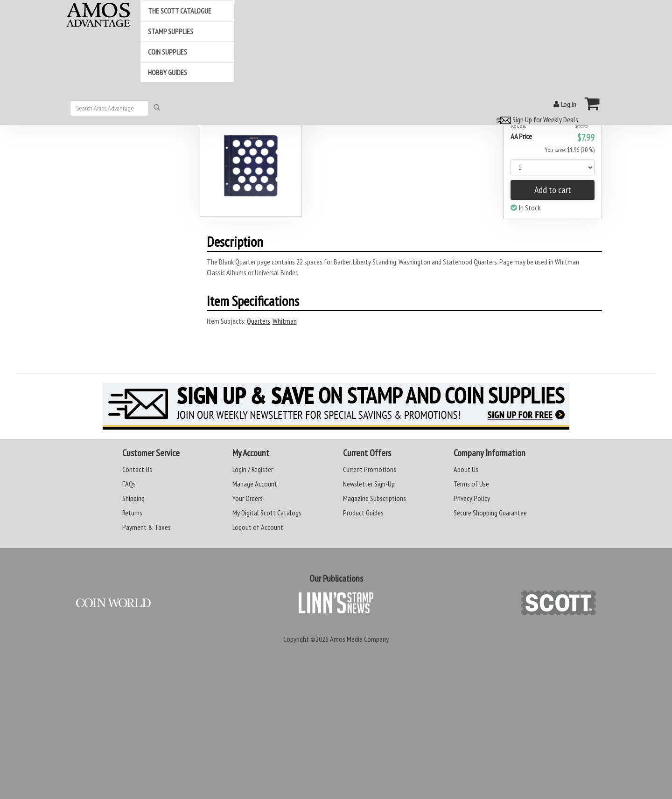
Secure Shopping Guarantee (490, 513)
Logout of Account (258, 527)
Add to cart (553, 190)
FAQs (129, 484)
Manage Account (255, 484)
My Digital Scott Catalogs (267, 513)
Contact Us (137, 469)
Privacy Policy (472, 498)
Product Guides (363, 513)
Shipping (133, 498)
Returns (132, 513)
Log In (565, 104)
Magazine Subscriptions (374, 498)
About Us (466, 469)
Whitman (285, 321)
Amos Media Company (359, 639)
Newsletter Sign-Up (369, 484)
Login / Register (253, 469)
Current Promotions (370, 469)
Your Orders (248, 498)
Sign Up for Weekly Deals (536, 119)
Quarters (259, 321)
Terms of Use (471, 484)
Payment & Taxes (147, 527)
